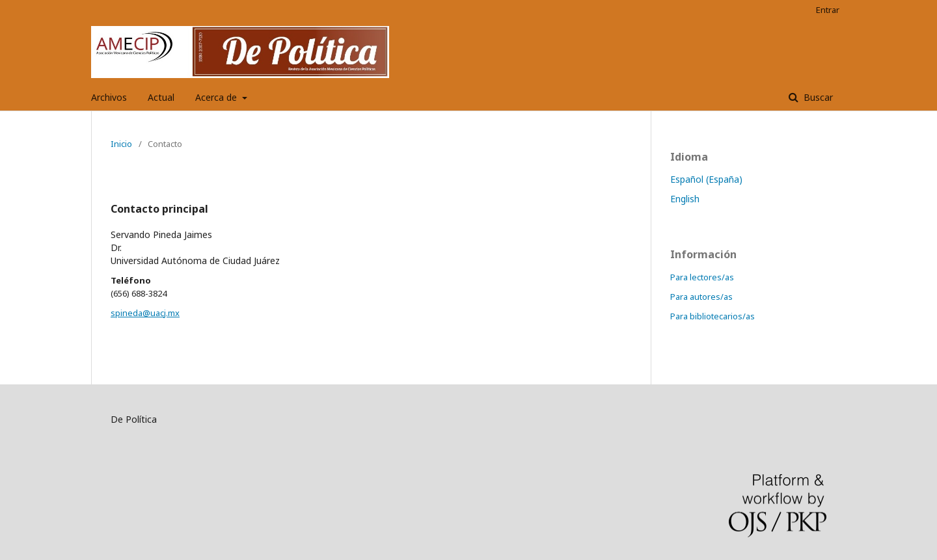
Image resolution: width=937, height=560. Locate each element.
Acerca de (217, 97)
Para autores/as (701, 297)
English (685, 199)
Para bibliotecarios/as (713, 316)
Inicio (121, 144)
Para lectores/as (702, 277)
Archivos (109, 97)
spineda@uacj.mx (145, 313)
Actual (161, 97)
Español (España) (706, 179)
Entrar (828, 10)
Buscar (817, 97)
